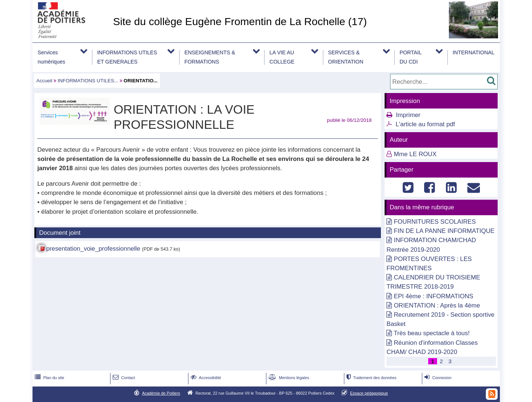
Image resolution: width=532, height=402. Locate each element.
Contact (123, 378)
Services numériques (52, 57)
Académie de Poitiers (161, 393)
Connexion (437, 378)
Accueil (44, 81)
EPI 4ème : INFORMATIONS (434, 296)
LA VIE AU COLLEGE (282, 57)
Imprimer (408, 115)
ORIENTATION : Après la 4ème (437, 305)
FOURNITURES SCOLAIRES (435, 222)
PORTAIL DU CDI (410, 57)
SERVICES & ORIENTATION (346, 57)
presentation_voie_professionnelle (93, 249)
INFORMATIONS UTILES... (88, 81)
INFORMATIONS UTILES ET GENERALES (127, 57)
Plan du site (49, 378)
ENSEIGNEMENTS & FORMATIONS (210, 57)
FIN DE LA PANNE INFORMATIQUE (444, 231)
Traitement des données (371, 378)
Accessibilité (205, 378)
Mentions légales (288, 378)
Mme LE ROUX (415, 154)
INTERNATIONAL (473, 52)
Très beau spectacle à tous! (432, 333)
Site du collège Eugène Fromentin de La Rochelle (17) (240, 21)
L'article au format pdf (425, 124)
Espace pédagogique (369, 393)
